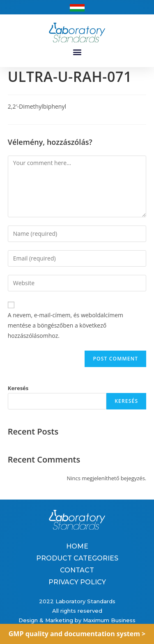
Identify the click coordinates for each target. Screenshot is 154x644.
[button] (77, 52)
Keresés (18, 388)
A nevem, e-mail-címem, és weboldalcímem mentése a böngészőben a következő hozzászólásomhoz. (66, 325)
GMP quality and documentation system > (77, 634)
